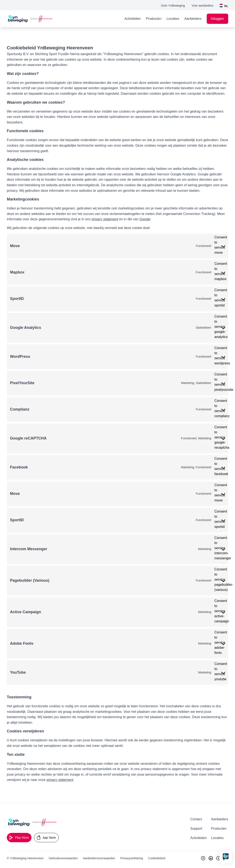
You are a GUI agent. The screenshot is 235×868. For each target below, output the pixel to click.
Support (196, 829)
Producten (154, 19)
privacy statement (105, 219)
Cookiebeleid (157, 858)
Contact (196, 819)
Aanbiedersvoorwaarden (99, 858)
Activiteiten (133, 19)
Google (145, 219)
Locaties (173, 19)
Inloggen (217, 19)
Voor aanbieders (202, 6)
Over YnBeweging (173, 6)
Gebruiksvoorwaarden (63, 858)
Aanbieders (193, 19)
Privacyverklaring (132, 858)
